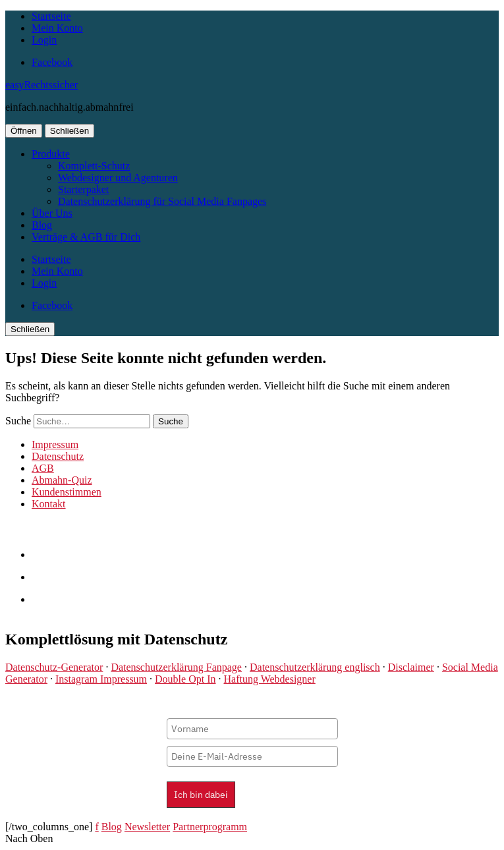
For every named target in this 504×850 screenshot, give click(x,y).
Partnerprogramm (210, 827)
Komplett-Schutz (94, 166)
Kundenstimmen (67, 492)
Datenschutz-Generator (54, 667)
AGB (43, 468)
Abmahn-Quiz (62, 480)
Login (44, 40)
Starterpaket (83, 189)
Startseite (51, 16)
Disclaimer (411, 667)
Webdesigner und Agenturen (118, 178)
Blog (42, 225)
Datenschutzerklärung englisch (315, 667)
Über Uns (52, 213)
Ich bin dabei (201, 795)
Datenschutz (58, 456)
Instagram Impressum (101, 679)
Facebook (52, 62)
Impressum (55, 444)
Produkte (51, 154)
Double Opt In (185, 679)
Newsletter (147, 827)
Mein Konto (57, 28)
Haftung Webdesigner (269, 679)
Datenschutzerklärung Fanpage (176, 667)
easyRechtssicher (42, 85)
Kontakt (49, 504)
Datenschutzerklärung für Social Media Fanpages (162, 201)
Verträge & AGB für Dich (86, 237)
